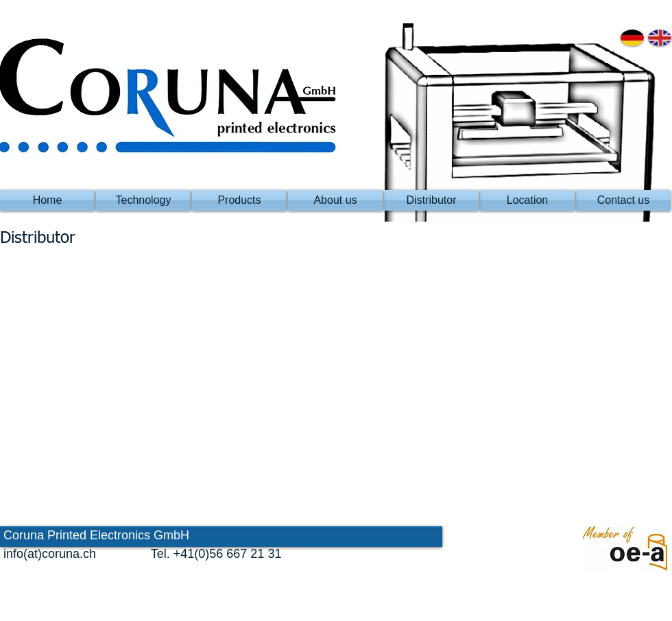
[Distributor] (431, 200)
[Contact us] (623, 200)
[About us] (335, 200)
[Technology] (143, 200)
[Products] (239, 200)
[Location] (527, 200)
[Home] (47, 200)
